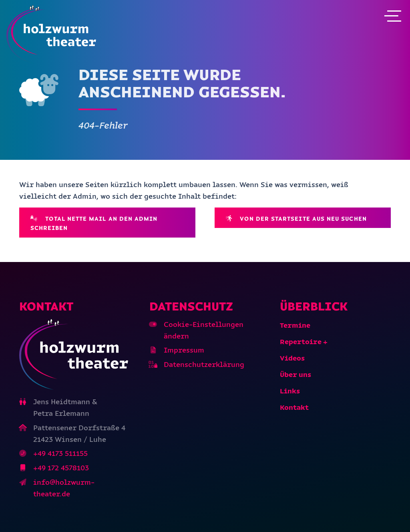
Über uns (295, 375)
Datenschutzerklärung (204, 365)
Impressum (184, 350)
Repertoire (301, 342)
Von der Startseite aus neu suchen (296, 219)
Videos (292, 358)
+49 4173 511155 (60, 453)
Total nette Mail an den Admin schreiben (94, 223)
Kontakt (294, 407)
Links (290, 391)
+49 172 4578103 (61, 468)
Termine (295, 325)
